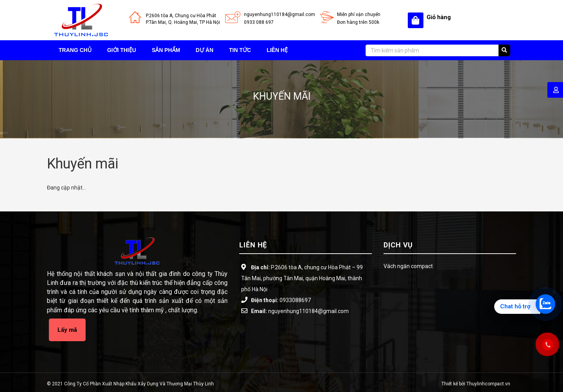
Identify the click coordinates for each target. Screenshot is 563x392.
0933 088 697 (259, 22)
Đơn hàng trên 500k (358, 22)
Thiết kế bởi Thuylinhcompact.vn (476, 384)
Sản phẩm (166, 50)
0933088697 (295, 300)
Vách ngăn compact (408, 266)
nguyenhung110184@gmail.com (280, 14)
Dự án (205, 50)
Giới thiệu (122, 50)
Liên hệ (277, 50)
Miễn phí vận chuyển (359, 14)
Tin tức (240, 50)
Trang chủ (75, 50)
